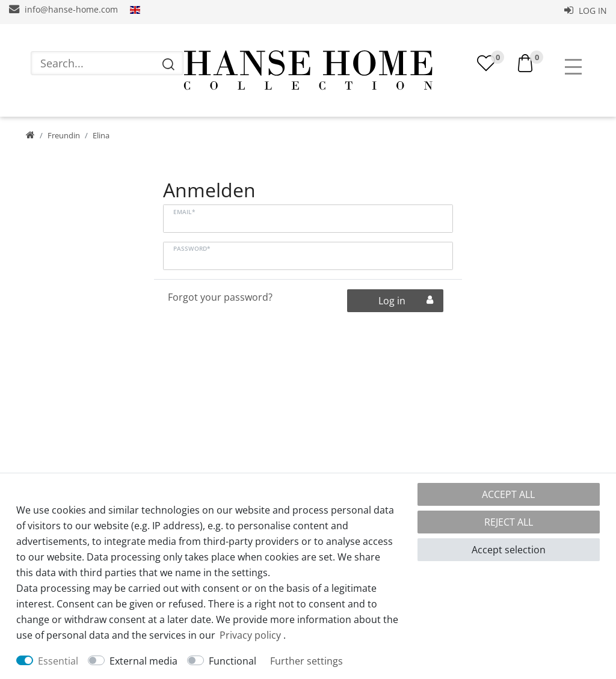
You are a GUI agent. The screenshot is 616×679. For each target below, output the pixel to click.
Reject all (509, 522)
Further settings (306, 661)
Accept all (508, 494)
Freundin (64, 135)
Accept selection (509, 550)
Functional (233, 661)
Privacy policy (250, 635)
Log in (586, 11)
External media (143, 661)
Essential (58, 661)
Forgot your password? (220, 297)
